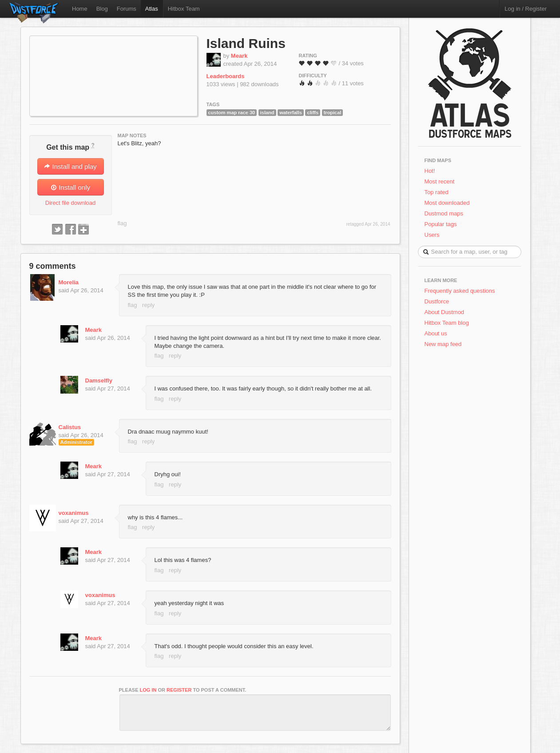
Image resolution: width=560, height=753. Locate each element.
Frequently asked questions (460, 291)
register (179, 690)
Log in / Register (526, 9)
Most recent (440, 181)
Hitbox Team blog (447, 323)
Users (432, 235)
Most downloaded (447, 203)
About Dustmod (445, 312)
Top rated (437, 192)
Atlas (152, 9)
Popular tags (441, 224)
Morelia (69, 282)
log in (148, 690)
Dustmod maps (444, 213)
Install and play (70, 166)
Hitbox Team (184, 9)
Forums (127, 9)
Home (80, 9)
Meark (239, 56)
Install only (70, 187)
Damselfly (99, 380)
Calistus (70, 427)
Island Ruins (246, 43)
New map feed (445, 344)
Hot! (430, 171)
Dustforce (437, 301)
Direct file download (70, 203)
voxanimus (74, 513)
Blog (102, 9)
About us (436, 333)
